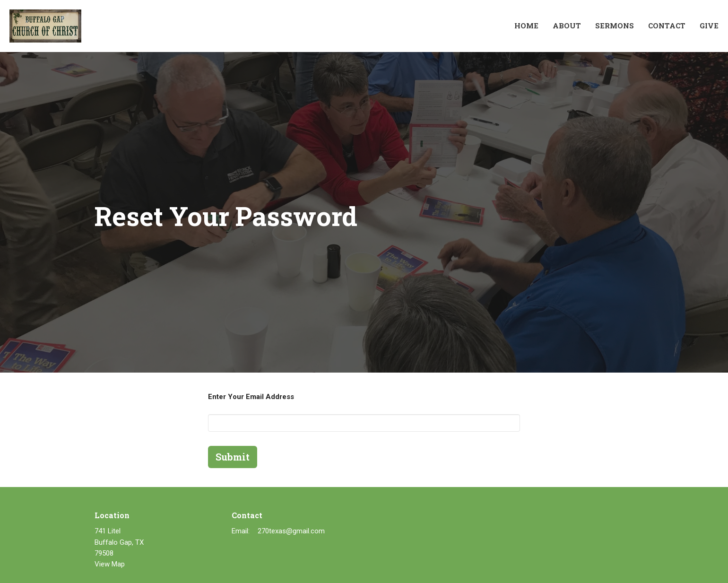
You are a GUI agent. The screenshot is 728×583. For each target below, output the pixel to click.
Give (709, 26)
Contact (667, 26)
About (567, 26)
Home (526, 26)
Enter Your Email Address (251, 397)
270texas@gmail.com (291, 531)
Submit (233, 457)
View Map (110, 564)
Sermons (615, 26)
